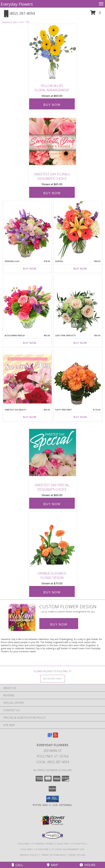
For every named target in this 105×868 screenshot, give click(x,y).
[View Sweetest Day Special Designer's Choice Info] (53, 452)
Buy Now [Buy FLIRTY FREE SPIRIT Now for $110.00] (80, 417)
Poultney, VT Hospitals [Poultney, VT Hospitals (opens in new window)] (72, 844)
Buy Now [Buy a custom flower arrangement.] (59, 624)
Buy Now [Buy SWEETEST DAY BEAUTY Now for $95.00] (30, 417)
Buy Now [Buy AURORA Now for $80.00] (80, 269)
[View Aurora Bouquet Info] (78, 230)
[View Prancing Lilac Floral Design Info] (27, 230)
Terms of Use (77, 855)
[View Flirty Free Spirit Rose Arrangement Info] (78, 379)
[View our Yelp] (55, 737)
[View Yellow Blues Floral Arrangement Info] (53, 53)
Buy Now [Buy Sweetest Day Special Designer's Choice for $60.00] (52, 504)
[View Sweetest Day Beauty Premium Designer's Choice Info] (27, 379)
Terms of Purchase (53, 855)
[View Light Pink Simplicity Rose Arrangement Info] (78, 305)
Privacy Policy (29, 855)
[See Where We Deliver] (53, 679)
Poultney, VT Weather (35, 849)
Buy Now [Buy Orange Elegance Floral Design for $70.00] (52, 592)
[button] (96, 14)
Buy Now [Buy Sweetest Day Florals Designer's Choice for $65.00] (52, 193)
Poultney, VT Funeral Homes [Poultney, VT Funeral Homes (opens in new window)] (36, 844)
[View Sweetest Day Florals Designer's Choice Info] (53, 141)
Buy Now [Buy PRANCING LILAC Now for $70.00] (30, 269)
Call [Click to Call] (17, 865)
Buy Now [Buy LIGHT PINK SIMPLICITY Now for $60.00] (80, 343)
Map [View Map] (52, 865)
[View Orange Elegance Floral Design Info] (53, 541)
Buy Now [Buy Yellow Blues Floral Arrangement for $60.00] (52, 105)
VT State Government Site (68, 849)
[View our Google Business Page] (50, 737)
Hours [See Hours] (88, 865)
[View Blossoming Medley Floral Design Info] (27, 305)
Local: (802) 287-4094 (53, 762)
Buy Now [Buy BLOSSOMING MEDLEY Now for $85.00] (30, 343)
